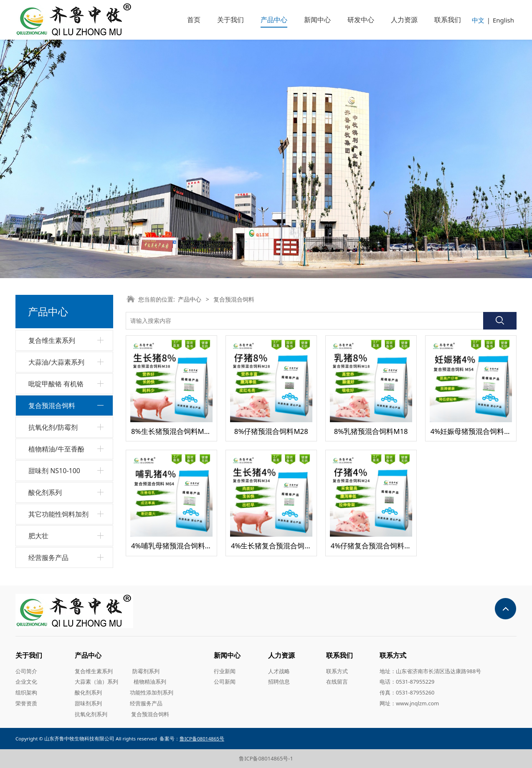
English (503, 20)
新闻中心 (317, 20)
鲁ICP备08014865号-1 (266, 758)
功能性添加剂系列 (152, 692)
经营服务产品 (48, 558)
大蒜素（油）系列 (96, 682)
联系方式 (337, 671)
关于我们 (231, 20)
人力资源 (404, 20)
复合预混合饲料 (52, 406)
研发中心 (361, 20)
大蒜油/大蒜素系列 (56, 362)
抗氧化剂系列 (91, 714)
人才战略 (279, 671)
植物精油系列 (150, 682)
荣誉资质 (26, 703)
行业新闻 (225, 671)
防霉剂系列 (146, 671)
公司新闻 (225, 682)
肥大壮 (38, 536)
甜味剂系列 (88, 703)
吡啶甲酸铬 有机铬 (56, 384)
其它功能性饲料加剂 (58, 514)
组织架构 (26, 692)
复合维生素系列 (52, 340)
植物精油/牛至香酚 (56, 449)
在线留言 (337, 682)
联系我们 (448, 20)
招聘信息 (279, 682)
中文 (478, 20)
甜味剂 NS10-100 (54, 471)
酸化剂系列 (45, 492)
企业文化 (26, 682)
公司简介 (26, 671)
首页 (194, 20)
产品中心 (274, 20)
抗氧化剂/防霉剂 (53, 427)
